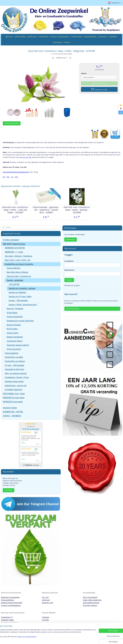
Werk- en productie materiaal (16, 373)
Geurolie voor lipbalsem (17, 292)
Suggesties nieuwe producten (18, 345)
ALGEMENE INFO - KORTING (13, 412)
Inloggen (69, 280)
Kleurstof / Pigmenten (15, 309)
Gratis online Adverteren (92, 600)
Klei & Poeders (12, 329)
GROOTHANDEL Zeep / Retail (14, 394)
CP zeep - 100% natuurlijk (14, 365)
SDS (4, 177)
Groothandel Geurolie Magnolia (16, 172)
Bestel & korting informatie (12, 603)
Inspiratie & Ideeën (10, 408)
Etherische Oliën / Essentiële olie (19, 276)
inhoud (84, 73)
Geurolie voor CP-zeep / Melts (20, 297)
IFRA (8, 177)
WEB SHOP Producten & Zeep (14, 244)
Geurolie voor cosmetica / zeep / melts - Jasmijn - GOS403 (77, 210)
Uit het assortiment (14, 349)
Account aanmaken (73, 309)
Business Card (47, 603)
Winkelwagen (71, 239)
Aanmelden (8, 490)
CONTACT (67, 42)
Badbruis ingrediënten (15, 337)
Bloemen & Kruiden (14, 325)
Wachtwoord (69, 270)
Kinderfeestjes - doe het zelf (16, 386)
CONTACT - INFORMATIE (12, 416)
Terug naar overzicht (12, 123)
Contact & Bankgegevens (11, 605)
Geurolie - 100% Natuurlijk (18, 301)
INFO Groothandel (90, 597)
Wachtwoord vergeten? (72, 285)
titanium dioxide (26, 157)
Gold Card (46, 600)
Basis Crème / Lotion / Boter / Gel (18, 260)
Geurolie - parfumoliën (15, 280)
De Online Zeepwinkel (11, 240)
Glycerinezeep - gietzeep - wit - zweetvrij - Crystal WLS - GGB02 (46, 210)
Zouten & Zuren (13, 333)
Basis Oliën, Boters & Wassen (17, 272)
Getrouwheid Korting (91, 603)
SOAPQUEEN (57, 42)
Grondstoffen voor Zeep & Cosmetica (19, 264)
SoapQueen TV (7, 617)
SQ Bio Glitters (12, 313)
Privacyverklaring (7, 600)
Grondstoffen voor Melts (14, 357)
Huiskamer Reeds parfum (14, 382)
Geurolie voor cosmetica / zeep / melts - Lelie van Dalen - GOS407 (15, 210)
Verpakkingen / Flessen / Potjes (17, 377)
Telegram (46, 617)
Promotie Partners (90, 605)
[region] (46, 636)
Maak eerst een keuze (99, 83)
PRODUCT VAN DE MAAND (60, 37)
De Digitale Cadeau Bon (13, 390)
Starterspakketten (14, 268)
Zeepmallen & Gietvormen (15, 369)
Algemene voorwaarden (10, 597)
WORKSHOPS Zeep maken (13, 402)
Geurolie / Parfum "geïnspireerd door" (23, 305)
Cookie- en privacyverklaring (34, 639)
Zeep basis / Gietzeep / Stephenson (18, 256)
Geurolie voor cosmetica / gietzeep (22, 288)
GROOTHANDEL (20, 37)
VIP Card (45, 597)
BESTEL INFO (32, 37)
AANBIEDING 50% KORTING (15, 248)
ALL (12, 177)
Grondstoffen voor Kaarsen (15, 361)
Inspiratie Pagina (7, 620)
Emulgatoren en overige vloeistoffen (20, 321)
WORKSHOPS (103, 37)
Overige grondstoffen (15, 317)
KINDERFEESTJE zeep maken (14, 398)
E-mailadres (69, 261)
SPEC (16, 177)
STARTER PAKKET (76, 37)
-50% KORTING (14, 284)
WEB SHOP (9, 37)
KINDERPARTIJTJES (90, 37)
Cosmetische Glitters (15, 341)
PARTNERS (113, 37)
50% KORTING (43, 37)
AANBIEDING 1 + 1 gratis (14, 252)
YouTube (45, 620)
